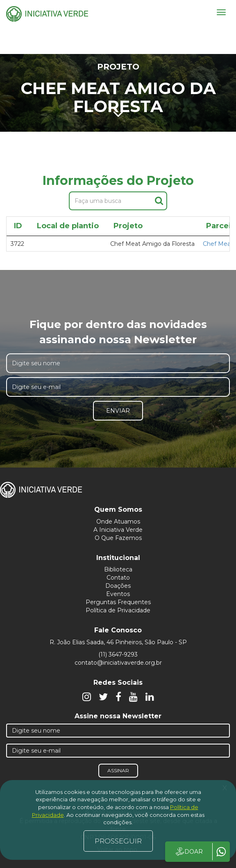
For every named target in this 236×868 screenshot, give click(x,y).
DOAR (189, 852)
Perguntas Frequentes (118, 602)
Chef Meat (218, 244)
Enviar (118, 411)
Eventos (118, 594)
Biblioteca (118, 569)
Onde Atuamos (118, 522)
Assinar (118, 770)
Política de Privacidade (118, 610)
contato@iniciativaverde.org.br (118, 663)
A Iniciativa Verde (118, 530)
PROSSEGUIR (118, 841)
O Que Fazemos (118, 538)
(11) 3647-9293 (118, 654)
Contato (118, 578)
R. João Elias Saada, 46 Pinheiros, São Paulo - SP (118, 642)
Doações (118, 586)
